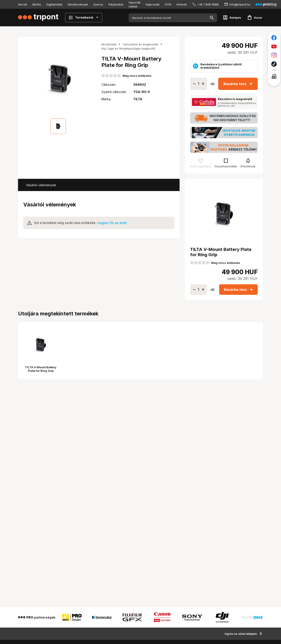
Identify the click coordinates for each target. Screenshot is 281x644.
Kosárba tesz (239, 84)
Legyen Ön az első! (112, 223)
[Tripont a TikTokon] (274, 64)
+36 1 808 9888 (208, 4)
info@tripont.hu (240, 4)
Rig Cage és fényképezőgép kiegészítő (128, 48)
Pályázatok (116, 4)
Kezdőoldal (109, 44)
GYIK (168, 4)
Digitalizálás (54, 4)
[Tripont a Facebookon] (274, 38)
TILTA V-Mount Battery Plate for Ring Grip (41, 369)
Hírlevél (182, 4)
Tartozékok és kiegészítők (140, 44)
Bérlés (37, 4)
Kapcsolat (153, 4)
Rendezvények (78, 4)
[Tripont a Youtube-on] (274, 47)
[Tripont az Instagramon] (274, 55)
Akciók (23, 4)
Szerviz (98, 4)
